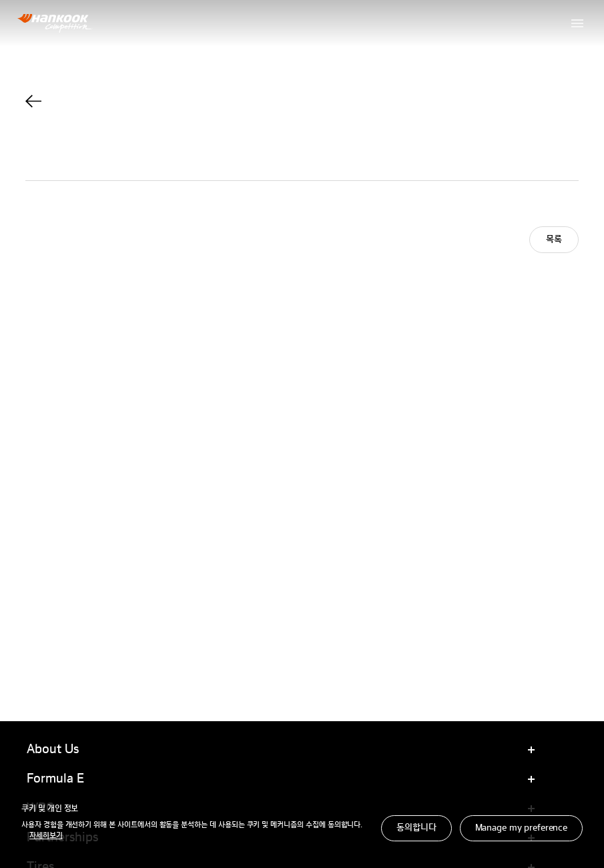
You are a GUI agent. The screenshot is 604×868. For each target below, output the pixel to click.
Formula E (55, 779)
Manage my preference (521, 828)
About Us (53, 750)
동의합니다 (416, 828)
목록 (554, 240)
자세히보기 (46, 836)
